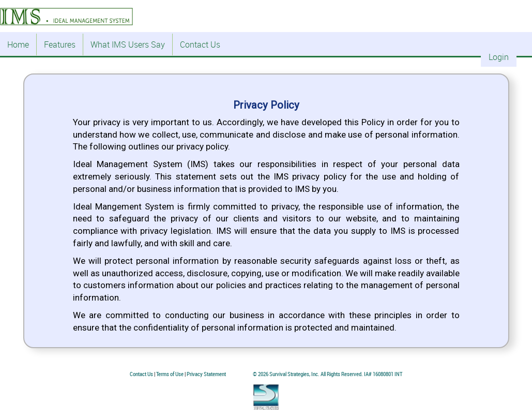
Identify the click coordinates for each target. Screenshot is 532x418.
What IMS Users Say (128, 44)
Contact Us (200, 44)
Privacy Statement (206, 374)
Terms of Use (170, 374)
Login (499, 57)
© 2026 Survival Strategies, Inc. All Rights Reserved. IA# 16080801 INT (328, 374)
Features (60, 44)
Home (18, 44)
